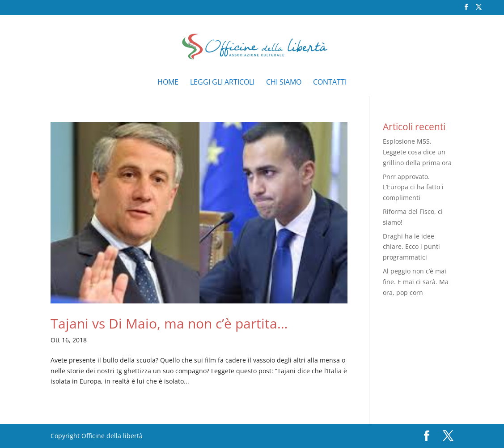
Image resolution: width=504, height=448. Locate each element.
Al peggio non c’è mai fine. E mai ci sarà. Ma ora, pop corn (416, 282)
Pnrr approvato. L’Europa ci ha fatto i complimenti (413, 187)
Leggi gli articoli (222, 83)
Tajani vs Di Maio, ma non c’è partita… (169, 323)
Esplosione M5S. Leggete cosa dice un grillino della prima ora (417, 152)
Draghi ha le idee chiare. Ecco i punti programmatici (411, 247)
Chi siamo (284, 83)
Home (168, 83)
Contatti (330, 83)
